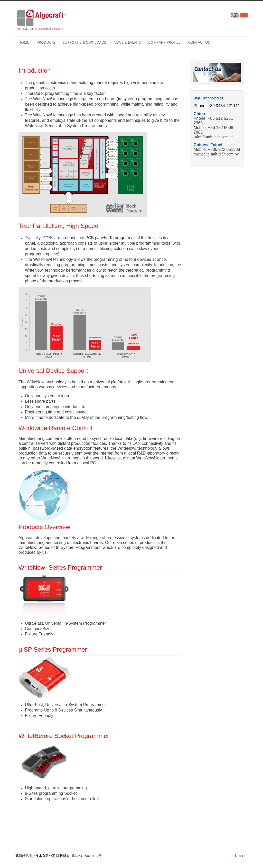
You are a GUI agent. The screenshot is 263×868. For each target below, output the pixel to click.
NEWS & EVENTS (127, 42)
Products (46, 42)
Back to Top (238, 856)
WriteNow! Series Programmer (60, 567)
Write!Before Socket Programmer (64, 736)
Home (24, 42)
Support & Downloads (84, 42)
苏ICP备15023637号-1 (88, 856)
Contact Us (199, 42)
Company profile (164, 42)
